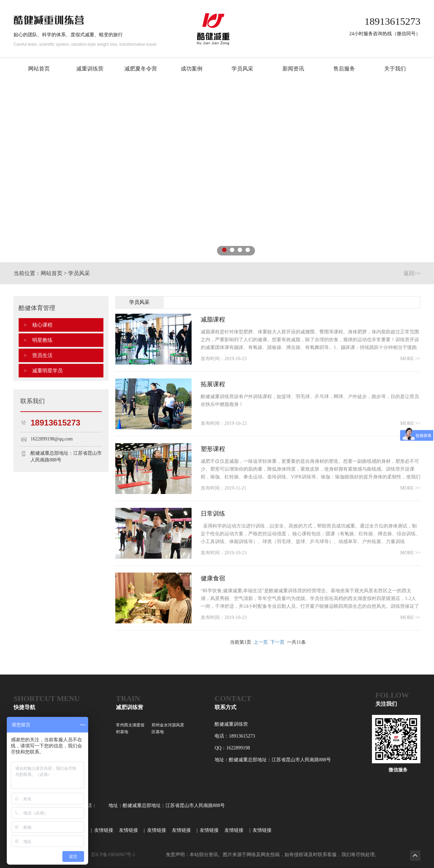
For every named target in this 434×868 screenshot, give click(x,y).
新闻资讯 (293, 69)
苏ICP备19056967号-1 (113, 855)
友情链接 (104, 830)
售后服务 (344, 69)
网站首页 (39, 69)
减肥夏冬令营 (141, 69)
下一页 (277, 642)
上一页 (261, 642)
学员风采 (242, 69)
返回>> (412, 273)
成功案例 (192, 69)
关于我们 (395, 69)
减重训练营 (90, 69)
